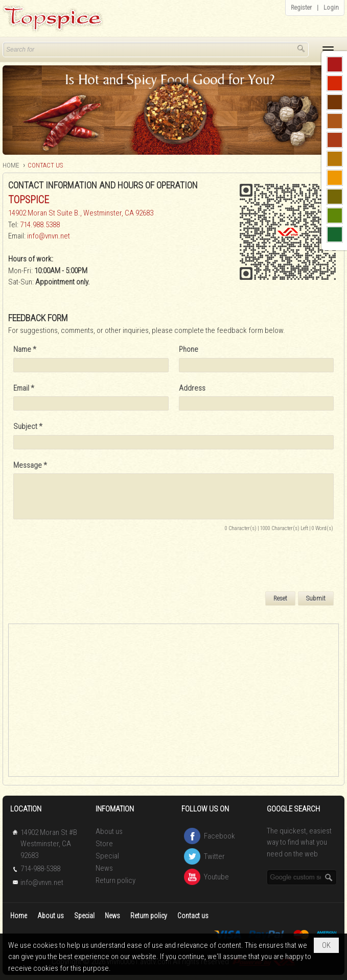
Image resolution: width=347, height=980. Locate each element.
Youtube (216, 877)
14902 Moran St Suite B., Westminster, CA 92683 (81, 213)
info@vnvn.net (49, 236)
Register (301, 7)
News (104, 868)
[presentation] (91, 563)
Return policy (115, 880)
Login (331, 7)
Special (107, 856)
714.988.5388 (40, 225)
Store (104, 844)
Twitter (214, 856)
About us (109, 831)
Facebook (219, 836)
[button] (328, 50)
